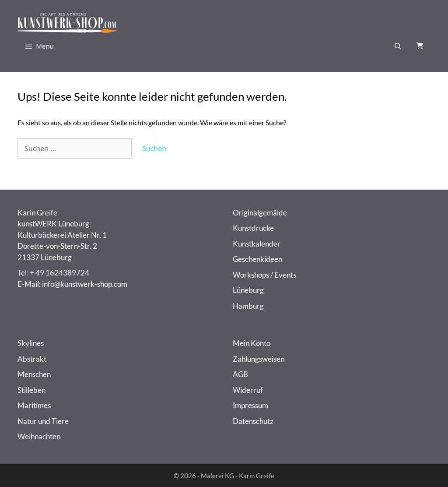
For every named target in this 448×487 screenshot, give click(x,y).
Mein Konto (252, 343)
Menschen (34, 374)
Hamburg (248, 306)
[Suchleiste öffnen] (398, 46)
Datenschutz (253, 421)
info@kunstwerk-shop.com (85, 284)
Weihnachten (39, 436)
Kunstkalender (257, 244)
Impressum (250, 405)
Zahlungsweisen (259, 359)
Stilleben (31, 390)
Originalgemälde (260, 213)
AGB (240, 374)
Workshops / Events (264, 275)
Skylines (31, 343)
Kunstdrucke (253, 228)
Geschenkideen (257, 259)
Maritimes (34, 405)
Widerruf (248, 390)
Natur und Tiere (43, 421)
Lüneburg (248, 290)
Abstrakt (32, 359)
